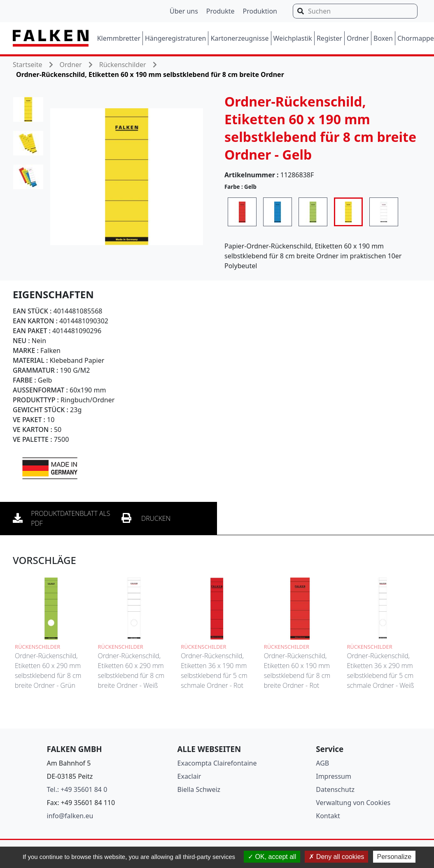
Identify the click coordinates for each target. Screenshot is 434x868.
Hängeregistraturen (175, 38)
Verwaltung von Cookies (353, 803)
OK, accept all (272, 857)
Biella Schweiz (199, 789)
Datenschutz (335, 789)
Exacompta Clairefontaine (217, 763)
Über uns (184, 11)
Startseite (28, 65)
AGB (322, 763)
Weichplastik (293, 38)
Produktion (260, 11)
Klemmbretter (119, 38)
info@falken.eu (70, 816)
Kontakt (328, 816)
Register (329, 38)
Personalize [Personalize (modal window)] (394, 857)
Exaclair (189, 776)
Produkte (220, 11)
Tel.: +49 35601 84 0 (77, 789)
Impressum (334, 776)
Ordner (358, 38)
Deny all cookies (336, 857)
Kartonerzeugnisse (239, 38)
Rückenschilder (123, 65)
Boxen (383, 38)
